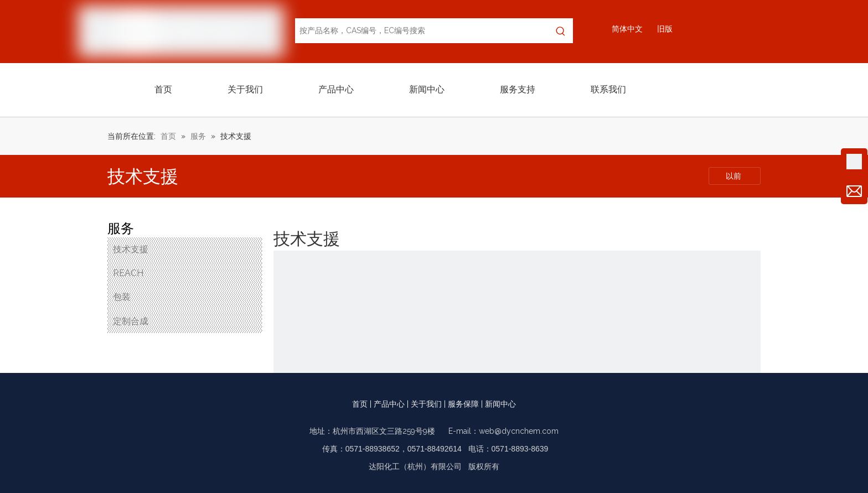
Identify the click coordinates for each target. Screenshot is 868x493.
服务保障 (463, 404)
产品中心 (389, 404)
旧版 (665, 29)
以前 (735, 176)
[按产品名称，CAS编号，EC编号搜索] (422, 31)
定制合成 (131, 321)
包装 (122, 297)
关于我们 (426, 404)
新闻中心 (500, 404)
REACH (128, 273)
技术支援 (131, 249)
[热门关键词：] (560, 31)
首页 (360, 404)
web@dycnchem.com (519, 431)
